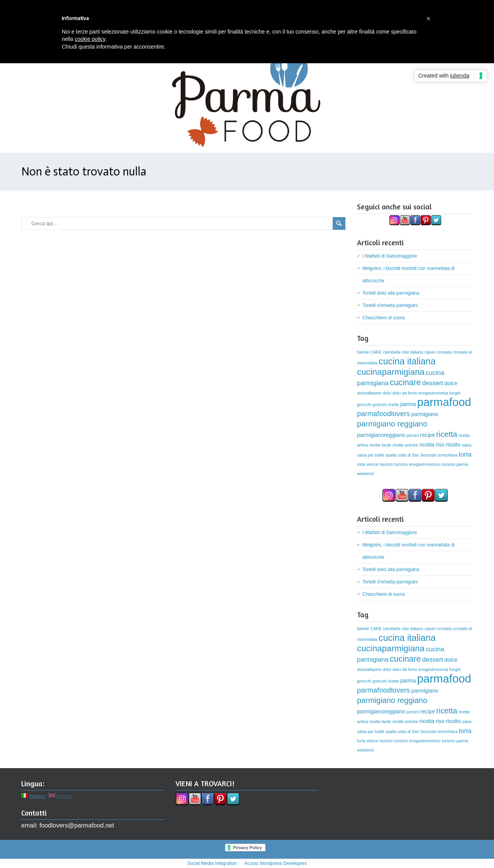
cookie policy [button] (90, 39)
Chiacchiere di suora (383, 318)
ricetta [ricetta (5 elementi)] (447, 434)
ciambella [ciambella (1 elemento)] (392, 352)
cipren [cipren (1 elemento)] (430, 352)
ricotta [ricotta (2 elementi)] (427, 445)
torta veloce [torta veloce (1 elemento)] (368, 464)
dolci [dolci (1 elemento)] (387, 393)
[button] (428, 19)
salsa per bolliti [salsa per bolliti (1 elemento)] (370, 455)
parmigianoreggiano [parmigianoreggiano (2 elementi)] (381, 435)
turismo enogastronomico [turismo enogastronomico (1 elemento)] (418, 464)
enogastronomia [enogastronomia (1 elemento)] (433, 393)
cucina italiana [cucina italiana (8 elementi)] (407, 361)
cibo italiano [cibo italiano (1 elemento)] (412, 352)
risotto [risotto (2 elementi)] (453, 445)
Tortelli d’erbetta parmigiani (390, 305)
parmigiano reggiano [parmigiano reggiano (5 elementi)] (392, 424)
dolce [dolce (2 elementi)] (451, 383)
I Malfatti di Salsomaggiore (390, 256)
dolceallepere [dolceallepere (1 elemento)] (369, 393)
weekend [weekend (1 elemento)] (365, 474)
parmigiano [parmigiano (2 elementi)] (425, 414)
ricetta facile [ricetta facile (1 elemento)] (380, 445)
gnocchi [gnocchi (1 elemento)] (364, 405)
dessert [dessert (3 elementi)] (433, 383)
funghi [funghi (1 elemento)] (455, 393)
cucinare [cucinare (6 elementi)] (405, 383)
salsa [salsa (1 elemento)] (467, 445)
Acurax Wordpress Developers (275, 863)
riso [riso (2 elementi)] (440, 445)
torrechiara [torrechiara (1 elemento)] (447, 455)
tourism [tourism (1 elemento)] (386, 464)
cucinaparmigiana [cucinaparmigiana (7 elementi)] (391, 372)
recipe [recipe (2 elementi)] (427, 435)
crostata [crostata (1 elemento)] (444, 352)
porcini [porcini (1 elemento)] (412, 435)
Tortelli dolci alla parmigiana (391, 293)
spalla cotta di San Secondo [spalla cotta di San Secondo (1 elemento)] (411, 455)
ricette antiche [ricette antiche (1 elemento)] (405, 445)
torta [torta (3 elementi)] (465, 454)
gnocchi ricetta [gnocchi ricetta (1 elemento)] (386, 405)
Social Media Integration (212, 863)
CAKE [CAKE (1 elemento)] (376, 352)
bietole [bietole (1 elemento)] (363, 352)
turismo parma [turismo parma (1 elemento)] (455, 464)
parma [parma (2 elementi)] (408, 404)
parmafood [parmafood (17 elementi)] (444, 402)
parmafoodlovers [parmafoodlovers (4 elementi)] (383, 414)
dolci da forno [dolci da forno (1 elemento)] (405, 393)
